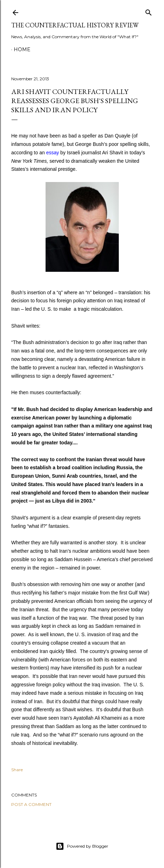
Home (22, 49)
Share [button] (17, 770)
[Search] (149, 11)
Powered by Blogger (82, 846)
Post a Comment (31, 804)
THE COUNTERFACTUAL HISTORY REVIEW (75, 25)
